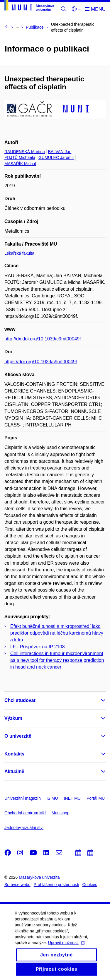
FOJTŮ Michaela (20, 157)
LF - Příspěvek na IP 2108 (38, 647)
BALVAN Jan (60, 152)
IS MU (52, 798)
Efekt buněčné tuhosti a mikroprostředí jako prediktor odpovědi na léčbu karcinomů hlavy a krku (57, 633)
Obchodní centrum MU (25, 813)
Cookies (90, 885)
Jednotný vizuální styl (24, 827)
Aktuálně (14, 771)
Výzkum (13, 718)
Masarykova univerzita (39, 877)
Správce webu (17, 885)
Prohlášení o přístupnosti (56, 885)
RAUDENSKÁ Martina (25, 152)
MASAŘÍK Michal (20, 164)
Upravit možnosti (67, 948)
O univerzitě (18, 736)
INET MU (72, 798)
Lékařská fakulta (19, 253)
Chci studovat (20, 700)
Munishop (61, 813)
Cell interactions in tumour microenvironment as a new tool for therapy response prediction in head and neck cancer (57, 660)
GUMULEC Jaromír (56, 157)
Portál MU (96, 798)
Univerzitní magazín (23, 798)
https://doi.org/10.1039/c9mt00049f (41, 362)
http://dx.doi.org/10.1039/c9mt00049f (43, 339)
